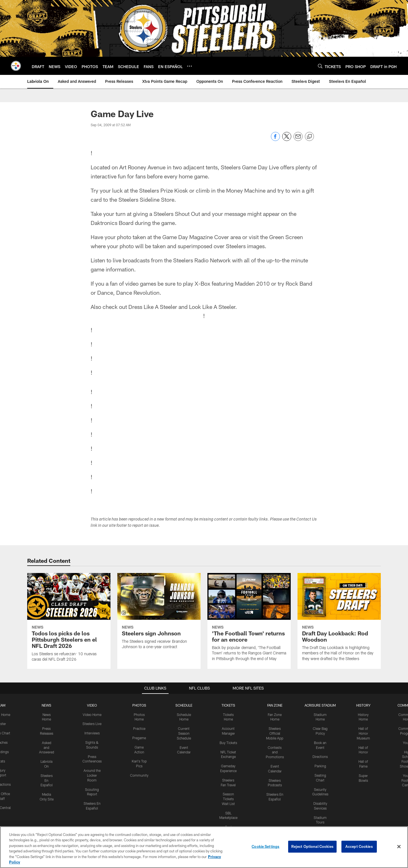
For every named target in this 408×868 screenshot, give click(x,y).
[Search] (320, 66)
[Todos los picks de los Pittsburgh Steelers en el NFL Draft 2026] (69, 621)
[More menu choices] (190, 66)
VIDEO (92, 705)
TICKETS (228, 705)
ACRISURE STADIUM (320, 705)
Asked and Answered (47, 747)
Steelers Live (92, 724)
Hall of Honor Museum (363, 733)
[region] (204, 847)
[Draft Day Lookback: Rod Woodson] (339, 621)
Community (139, 775)
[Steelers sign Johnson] (159, 615)
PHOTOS (139, 705)
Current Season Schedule (184, 733)
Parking (320, 766)
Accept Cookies (359, 846)
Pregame (139, 738)
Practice (139, 728)
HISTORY (363, 705)
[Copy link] (309, 137)
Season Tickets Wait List (228, 799)
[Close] (399, 847)
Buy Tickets (228, 743)
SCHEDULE (184, 705)
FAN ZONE (275, 705)
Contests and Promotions (275, 752)
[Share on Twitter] (287, 139)
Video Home (92, 715)
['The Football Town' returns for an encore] (249, 621)
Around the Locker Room (92, 775)
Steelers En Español (47, 780)
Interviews (92, 733)
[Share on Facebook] (275, 139)
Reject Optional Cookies (312, 846)
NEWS (46, 705)
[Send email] (298, 139)
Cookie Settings (265, 846)
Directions (320, 757)
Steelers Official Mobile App (275, 733)
